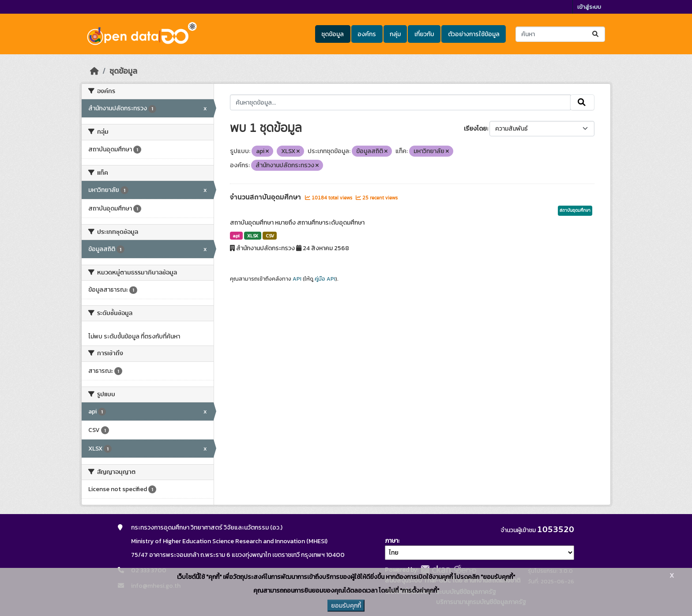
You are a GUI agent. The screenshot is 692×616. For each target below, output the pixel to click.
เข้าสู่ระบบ (589, 7)
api (236, 236)
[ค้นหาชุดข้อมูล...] (560, 34)
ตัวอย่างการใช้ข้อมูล (474, 34)
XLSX (253, 236)
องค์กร (367, 34)
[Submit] (596, 34)
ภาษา (391, 541)
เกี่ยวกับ (424, 34)
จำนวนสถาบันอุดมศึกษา (266, 197)
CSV (270, 236)
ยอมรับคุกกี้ (346, 606)
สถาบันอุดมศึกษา (575, 210)
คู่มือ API (325, 279)
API (297, 279)
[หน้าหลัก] (94, 71)
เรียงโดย (475, 129)
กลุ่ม (395, 34)
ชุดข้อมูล (333, 34)
